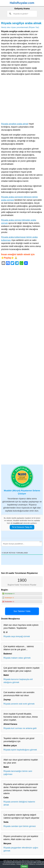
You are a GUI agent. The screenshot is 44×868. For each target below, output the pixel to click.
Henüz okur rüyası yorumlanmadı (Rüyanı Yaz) (20, 27)
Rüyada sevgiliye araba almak (21, 23)
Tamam (24, 866)
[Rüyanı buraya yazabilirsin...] (22, 544)
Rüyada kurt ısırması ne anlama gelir (20, 728)
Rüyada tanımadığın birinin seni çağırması (18, 773)
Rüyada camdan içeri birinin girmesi (20, 826)
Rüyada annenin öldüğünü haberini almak (19, 803)
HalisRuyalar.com (22, 3)
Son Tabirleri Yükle (22, 611)
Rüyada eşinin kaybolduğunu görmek (20, 750)
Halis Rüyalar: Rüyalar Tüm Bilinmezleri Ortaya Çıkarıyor (22, 860)
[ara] (22, 14)
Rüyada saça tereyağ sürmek (17, 636)
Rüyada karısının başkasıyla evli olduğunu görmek (18, 681)
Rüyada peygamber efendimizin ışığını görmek (21, 849)
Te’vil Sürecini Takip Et (22, 527)
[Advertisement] (22, 99)
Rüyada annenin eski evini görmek (19, 704)
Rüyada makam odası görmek (17, 658)
